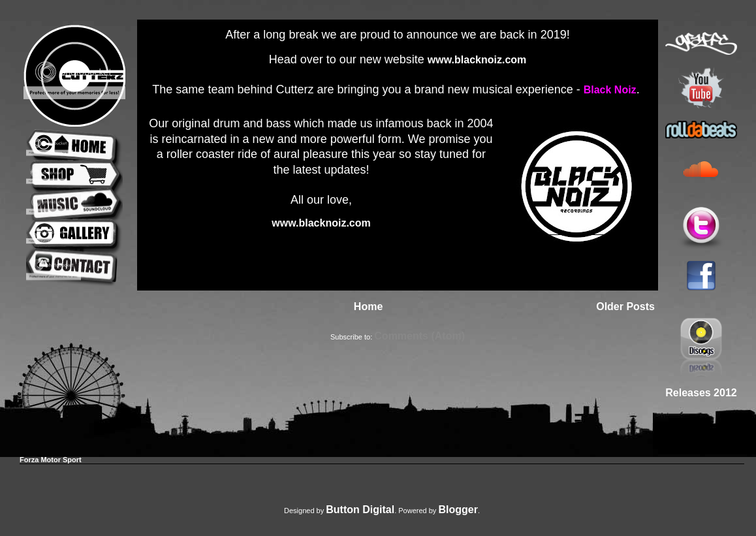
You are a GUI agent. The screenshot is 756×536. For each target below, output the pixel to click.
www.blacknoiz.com (477, 60)
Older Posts (625, 307)
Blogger (458, 510)
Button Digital (360, 510)
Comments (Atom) (419, 336)
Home (368, 307)
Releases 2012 (701, 393)
